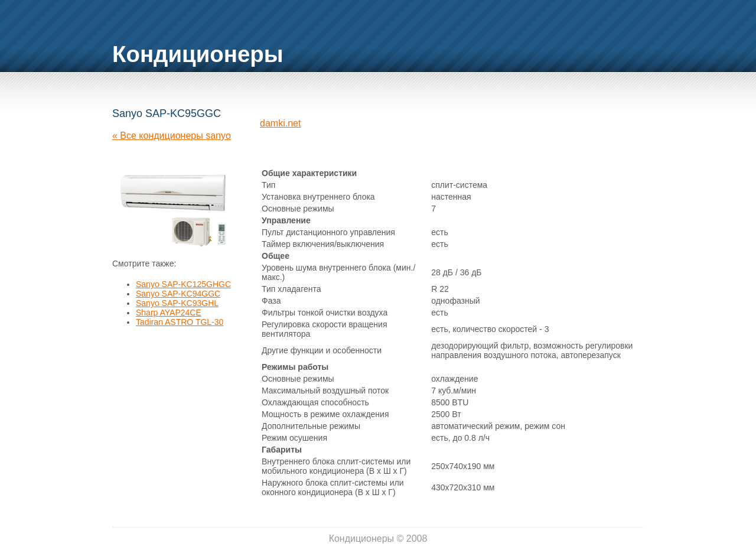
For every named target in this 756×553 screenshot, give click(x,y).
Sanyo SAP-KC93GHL (177, 303)
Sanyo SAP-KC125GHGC (183, 284)
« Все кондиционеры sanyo (172, 136)
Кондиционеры (198, 54)
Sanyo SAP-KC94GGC (178, 294)
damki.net (280, 123)
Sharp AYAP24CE (169, 313)
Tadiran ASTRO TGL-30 (180, 322)
